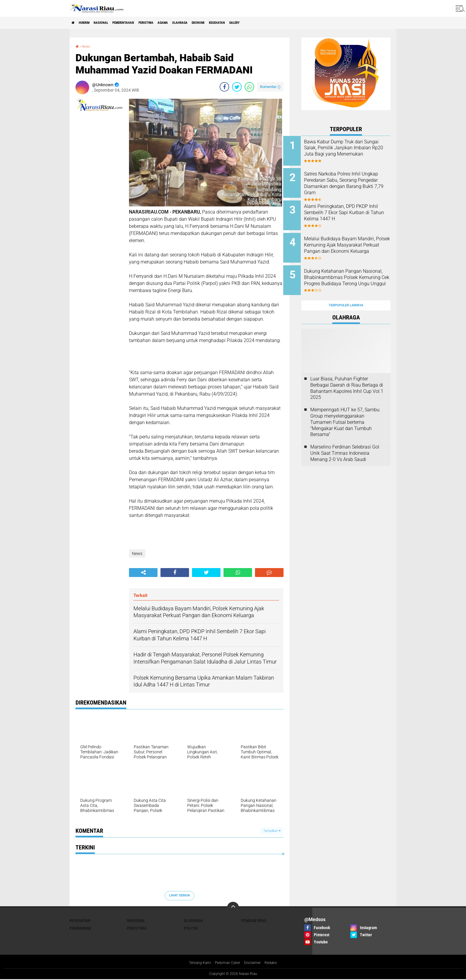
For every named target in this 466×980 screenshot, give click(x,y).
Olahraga (220, 23)
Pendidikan (80, 928)
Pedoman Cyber (227, 963)
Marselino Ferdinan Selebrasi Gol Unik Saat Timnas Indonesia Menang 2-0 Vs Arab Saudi (345, 439)
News (88, 46)
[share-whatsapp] (249, 87)
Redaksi (276, 963)
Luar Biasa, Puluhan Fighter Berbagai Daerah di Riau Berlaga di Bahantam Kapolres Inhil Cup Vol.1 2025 (347, 374)
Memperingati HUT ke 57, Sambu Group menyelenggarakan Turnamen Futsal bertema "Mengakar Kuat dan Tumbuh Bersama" (345, 408)
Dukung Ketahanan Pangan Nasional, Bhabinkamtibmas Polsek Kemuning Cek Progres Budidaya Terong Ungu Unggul (354, 274)
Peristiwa (174, 23)
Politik (191, 928)
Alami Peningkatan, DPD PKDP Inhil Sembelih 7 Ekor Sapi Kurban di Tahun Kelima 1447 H (354, 211)
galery (294, 23)
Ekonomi (244, 23)
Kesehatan (270, 23)
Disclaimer (255, 963)
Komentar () (270, 87)
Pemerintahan (143, 23)
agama (197, 23)
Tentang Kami (196, 963)
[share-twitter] (237, 87)
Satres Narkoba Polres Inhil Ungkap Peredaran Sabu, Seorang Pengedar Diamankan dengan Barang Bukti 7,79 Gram (354, 184)
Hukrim (90, 23)
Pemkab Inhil (254, 921)
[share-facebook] (224, 87)
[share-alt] (143, 573)
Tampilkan (272, 831)
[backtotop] (233, 908)
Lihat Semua (180, 895)
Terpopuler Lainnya (346, 291)
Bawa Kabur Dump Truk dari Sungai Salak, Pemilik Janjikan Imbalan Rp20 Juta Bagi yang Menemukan (352, 151)
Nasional (113, 23)
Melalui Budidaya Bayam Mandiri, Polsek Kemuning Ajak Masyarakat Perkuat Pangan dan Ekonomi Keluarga (349, 244)
